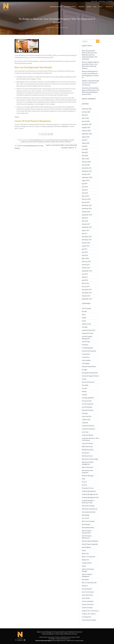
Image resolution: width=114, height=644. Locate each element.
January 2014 (86, 286)
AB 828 (84, 318)
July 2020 (85, 146)
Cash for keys (86, 342)
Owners (89, 7)
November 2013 (87, 293)
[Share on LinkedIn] (52, 134)
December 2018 (87, 205)
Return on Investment (89, 557)
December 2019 (87, 168)
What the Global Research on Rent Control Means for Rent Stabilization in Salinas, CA (90, 75)
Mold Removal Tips (88, 450)
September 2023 (87, 134)
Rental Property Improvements (87, 532)
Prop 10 (84, 482)
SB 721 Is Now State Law (89, 583)
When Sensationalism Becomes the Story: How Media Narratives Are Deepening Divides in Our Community (90, 55)
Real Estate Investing (88, 506)
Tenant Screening (87, 608)
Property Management (89, 491)
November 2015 (87, 240)
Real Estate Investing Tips (90, 509)
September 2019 (87, 177)
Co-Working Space (87, 348)
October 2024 (86, 128)
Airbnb (84, 321)
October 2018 (86, 212)
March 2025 (85, 118)
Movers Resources (87, 467)
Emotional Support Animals (90, 376)
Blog (95, 7)
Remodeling (86, 515)
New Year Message (88, 476)
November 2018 (87, 209)
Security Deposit (87, 589)
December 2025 (87, 109)
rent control (86, 518)
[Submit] (98, 41)
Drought (84, 370)
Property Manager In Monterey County (88, 502)
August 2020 (86, 143)
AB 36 (84, 315)
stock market (86, 598)
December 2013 (87, 290)
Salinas (84, 566)
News (84, 479)
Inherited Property (88, 410)
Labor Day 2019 (87, 416)
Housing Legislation (88, 398)
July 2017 (85, 233)
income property (87, 407)
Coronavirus (86, 357)
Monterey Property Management (61, 140)
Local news (85, 432)
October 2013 (86, 296)
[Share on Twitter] (43, 134)
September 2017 (87, 227)
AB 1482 (84, 311)
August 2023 (86, 137)
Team (66, 28)
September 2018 (87, 215)
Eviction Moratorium (88, 382)
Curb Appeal (86, 363)
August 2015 (86, 246)
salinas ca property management (63, 142)
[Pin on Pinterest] (49, 134)
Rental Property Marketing (90, 541)
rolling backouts (87, 563)
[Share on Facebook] (40, 134)
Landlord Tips (86, 420)
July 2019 (85, 184)
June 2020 (85, 149)
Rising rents (85, 560)
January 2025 (86, 121)
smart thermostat (87, 595)
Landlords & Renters (88, 426)
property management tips (39, 142)
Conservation (86, 354)
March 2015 (85, 258)
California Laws (86, 324)
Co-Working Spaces (70, 7)
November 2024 (87, 124)
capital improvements (89, 330)
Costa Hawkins (86, 360)
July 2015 (85, 249)
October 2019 (86, 174)
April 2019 (85, 193)
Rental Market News (88, 528)
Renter (84, 550)
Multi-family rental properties (87, 471)
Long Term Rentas (87, 443)
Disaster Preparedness (89, 367)
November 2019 (87, 171)
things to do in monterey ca (90, 611)
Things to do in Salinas (89, 614)
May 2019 (85, 190)
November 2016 (87, 237)
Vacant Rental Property (89, 620)
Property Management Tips (36, 140)
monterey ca (86, 453)
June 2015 (85, 252)
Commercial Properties (89, 351)
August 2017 (86, 230)
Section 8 (85, 586)
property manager (50, 142)
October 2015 (86, 243)
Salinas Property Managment (87, 575)
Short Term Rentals (88, 592)
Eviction (84, 379)
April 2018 (85, 221)
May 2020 (85, 152)
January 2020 (86, 165)
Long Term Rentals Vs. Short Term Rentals (90, 439)
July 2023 (85, 140)
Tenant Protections (88, 604)
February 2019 (86, 199)
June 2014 (85, 274)
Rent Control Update (88, 521)
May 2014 (85, 277)
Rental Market (86, 524)
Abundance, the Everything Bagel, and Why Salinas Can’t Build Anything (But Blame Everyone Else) (91, 91)
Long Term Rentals (88, 435)
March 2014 (85, 283)
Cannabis (85, 327)
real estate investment (89, 512)
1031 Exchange (86, 308)
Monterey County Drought (90, 459)
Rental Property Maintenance (87, 537)
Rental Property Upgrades (90, 544)
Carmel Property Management (87, 337)
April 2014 (85, 280)
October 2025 (86, 112)
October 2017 (86, 224)
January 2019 (86, 202)
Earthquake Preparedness (90, 373)
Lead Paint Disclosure (88, 429)
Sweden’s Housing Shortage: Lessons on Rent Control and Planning (91, 83)
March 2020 (85, 159)
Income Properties (88, 404)
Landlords (85, 423)
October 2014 (86, 268)
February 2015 (86, 261)
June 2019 (85, 187)
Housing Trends (87, 401)
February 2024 (86, 131)
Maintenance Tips (87, 447)
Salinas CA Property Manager (88, 570)
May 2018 (85, 218)
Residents (81, 7)
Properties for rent (88, 488)
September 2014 (87, 271)
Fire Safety (85, 385)
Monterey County (87, 456)
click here (65, 126)
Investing (85, 413)
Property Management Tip (90, 494)
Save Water (85, 579)
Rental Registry (86, 547)
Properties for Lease (56, 7)
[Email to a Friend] (46, 134)
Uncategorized (86, 617)
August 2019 (86, 180)
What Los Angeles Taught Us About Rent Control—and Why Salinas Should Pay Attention (91, 65)
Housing (84, 395)
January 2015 (86, 265)
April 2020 (85, 156)
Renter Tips (85, 554)
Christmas (85, 345)
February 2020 (86, 162)
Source (17, 117)
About (101, 7)
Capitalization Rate (88, 333)
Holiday (84, 391)
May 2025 (85, 115)
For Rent (51, 140)
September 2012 (87, 299)
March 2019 (85, 196)
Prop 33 (84, 485)
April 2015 (85, 255)
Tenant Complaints (88, 601)
